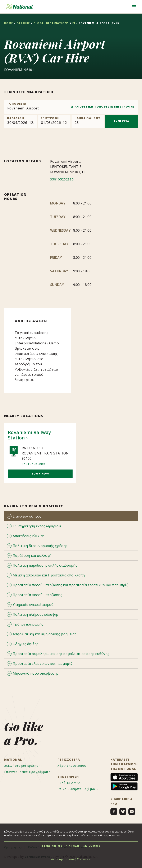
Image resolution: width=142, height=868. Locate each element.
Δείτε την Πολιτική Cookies (69, 859)
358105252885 (62, 179)
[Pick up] (20, 121)
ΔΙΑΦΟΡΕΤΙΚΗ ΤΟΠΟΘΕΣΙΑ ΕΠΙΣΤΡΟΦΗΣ (103, 107)
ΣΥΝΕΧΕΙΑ (122, 121)
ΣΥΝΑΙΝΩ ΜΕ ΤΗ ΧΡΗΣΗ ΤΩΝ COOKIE (71, 846)
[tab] (71, 516)
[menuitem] (27, 766)
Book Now (40, 474)
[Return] (54, 121)
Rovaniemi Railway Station (30, 435)
